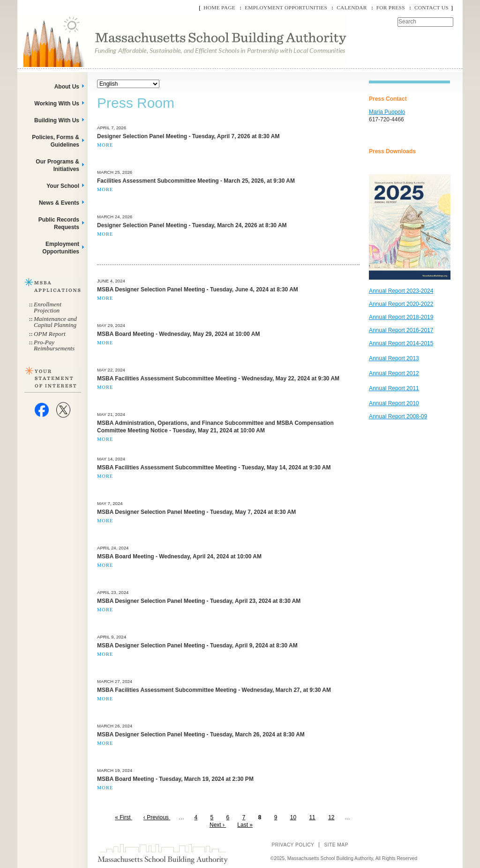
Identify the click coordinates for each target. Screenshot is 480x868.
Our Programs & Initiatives (57, 165)
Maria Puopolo (387, 112)
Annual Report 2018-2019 (401, 317)
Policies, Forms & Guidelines (56, 141)
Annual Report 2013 (394, 358)
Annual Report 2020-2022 (401, 304)
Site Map (336, 845)
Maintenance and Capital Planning (55, 322)
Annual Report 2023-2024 (401, 291)
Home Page (219, 7)
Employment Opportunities (286, 7)
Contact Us (431, 7)
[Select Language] (128, 84)
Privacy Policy (293, 845)
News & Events (59, 203)
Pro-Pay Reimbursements (54, 345)
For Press (391, 7)
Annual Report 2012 (394, 373)
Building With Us (57, 120)
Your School (63, 186)
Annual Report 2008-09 (398, 416)
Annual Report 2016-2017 (401, 330)
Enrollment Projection (48, 307)
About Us (67, 87)
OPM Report (50, 334)
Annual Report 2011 (394, 388)
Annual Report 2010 (394, 403)
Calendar (352, 7)
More (105, 145)
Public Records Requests (59, 223)
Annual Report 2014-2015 (401, 343)
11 (313, 817)
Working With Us (57, 104)
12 (333, 817)
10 (295, 817)
